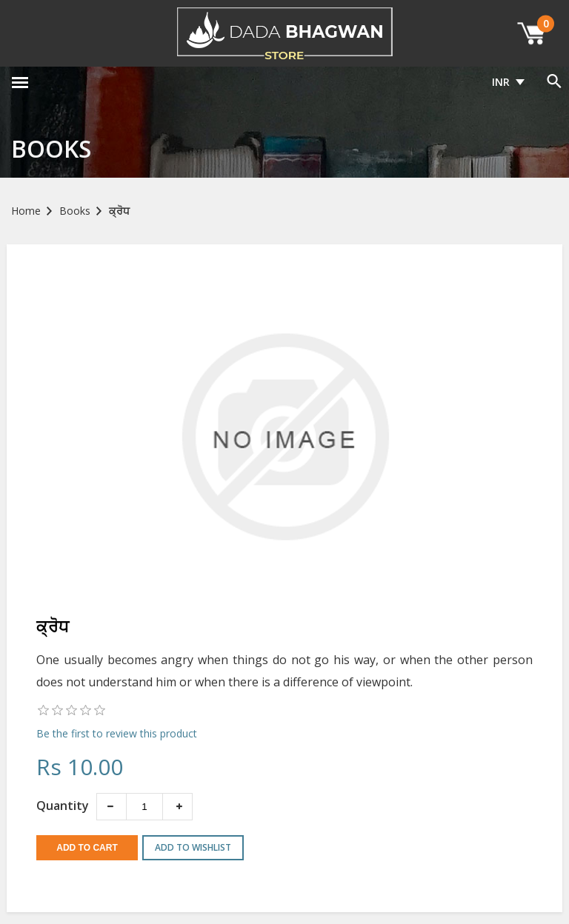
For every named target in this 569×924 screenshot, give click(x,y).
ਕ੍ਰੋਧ (119, 211)
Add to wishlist (193, 847)
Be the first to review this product (117, 733)
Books (75, 211)
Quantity (63, 806)
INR (501, 82)
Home (26, 211)
